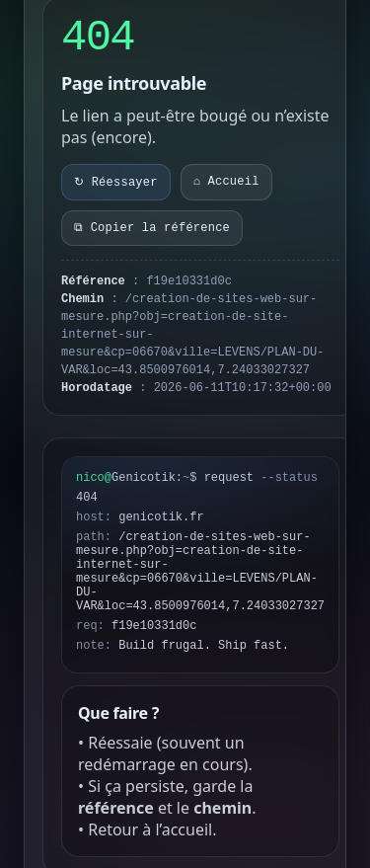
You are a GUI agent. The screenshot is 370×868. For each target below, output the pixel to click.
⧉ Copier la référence (152, 228)
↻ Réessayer (116, 183)
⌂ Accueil (226, 182)
